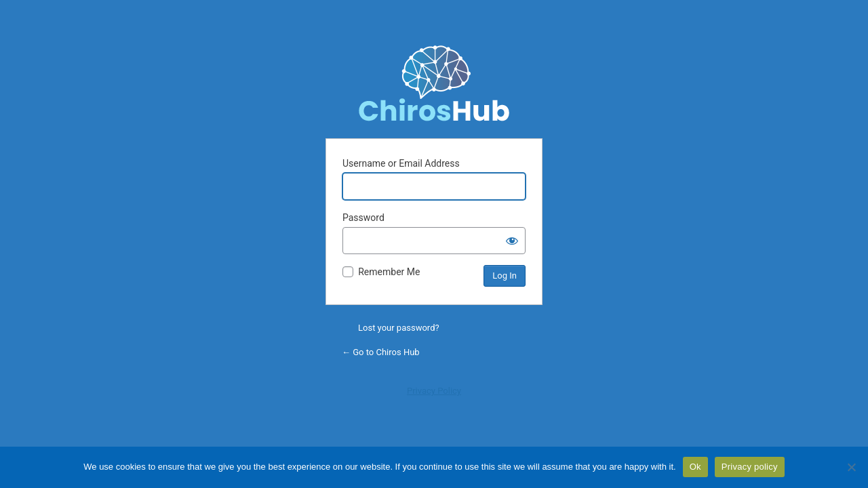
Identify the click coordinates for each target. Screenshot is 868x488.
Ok (695, 467)
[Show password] (512, 241)
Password (363, 218)
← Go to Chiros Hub (381, 352)
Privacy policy (750, 467)
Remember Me (389, 272)
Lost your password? (399, 328)
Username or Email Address (401, 163)
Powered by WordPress (434, 82)
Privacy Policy (434, 391)
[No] (851, 467)
